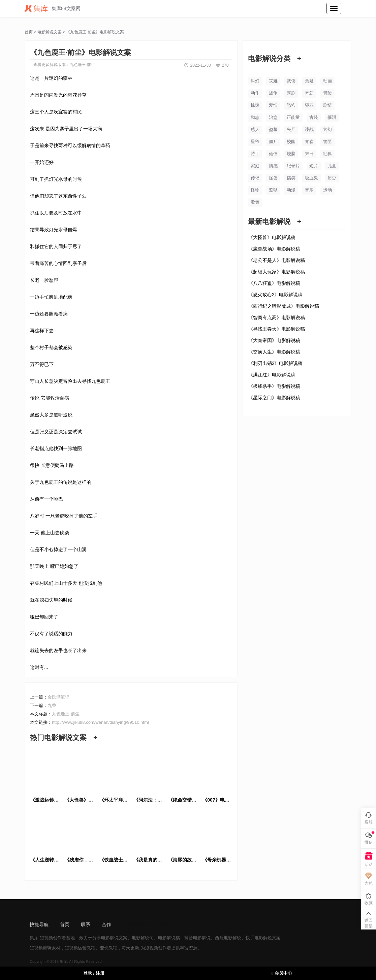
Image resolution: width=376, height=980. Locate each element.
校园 (291, 142)
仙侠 (273, 154)
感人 (255, 129)
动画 (327, 81)
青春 (309, 142)
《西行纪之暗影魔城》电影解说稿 (284, 306)
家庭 (255, 166)
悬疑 (309, 81)
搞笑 (291, 178)
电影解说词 (143, 938)
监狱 (273, 190)
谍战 (309, 129)
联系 (86, 924)
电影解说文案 (50, 32)
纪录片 (293, 166)
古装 (314, 117)
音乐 (309, 190)
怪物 (255, 190)
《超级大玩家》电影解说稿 (277, 272)
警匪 (327, 142)
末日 (309, 154)
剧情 (327, 105)
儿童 (332, 166)
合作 (106, 924)
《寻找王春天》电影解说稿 (277, 329)
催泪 (332, 117)
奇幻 (309, 93)
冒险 (327, 93)
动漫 (291, 190)
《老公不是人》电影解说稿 (277, 260)
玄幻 (327, 129)
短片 (314, 166)
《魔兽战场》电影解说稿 (274, 249)
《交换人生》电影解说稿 (274, 352)
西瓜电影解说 (228, 938)
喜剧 (291, 93)
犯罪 (309, 105)
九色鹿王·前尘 (82, 65)
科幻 (255, 81)
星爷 (255, 142)
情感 (273, 166)
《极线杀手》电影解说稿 (274, 386)
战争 (273, 93)
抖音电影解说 (197, 938)
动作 (255, 93)
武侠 (291, 81)
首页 (29, 32)
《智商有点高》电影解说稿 (277, 317)
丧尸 (291, 129)
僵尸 (273, 142)
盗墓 (273, 129)
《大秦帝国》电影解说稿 (274, 340)
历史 (332, 178)
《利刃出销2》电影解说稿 (276, 363)
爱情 (273, 105)
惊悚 (255, 105)
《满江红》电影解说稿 (272, 375)
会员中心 (282, 973)
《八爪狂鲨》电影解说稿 (274, 283)
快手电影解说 (259, 938)
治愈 (273, 117)
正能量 (293, 117)
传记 (255, 178)
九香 (52, 705)
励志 (255, 117)
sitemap (131, 924)
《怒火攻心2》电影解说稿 (276, 295)
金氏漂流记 (58, 697)
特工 (255, 154)
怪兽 (273, 178)
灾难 (273, 81)
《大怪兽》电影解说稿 (272, 237)
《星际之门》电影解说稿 (274, 398)
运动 (327, 190)
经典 (327, 154)
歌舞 (255, 202)
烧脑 (291, 154)
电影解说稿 (169, 938)
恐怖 (291, 105)
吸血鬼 (311, 178)
